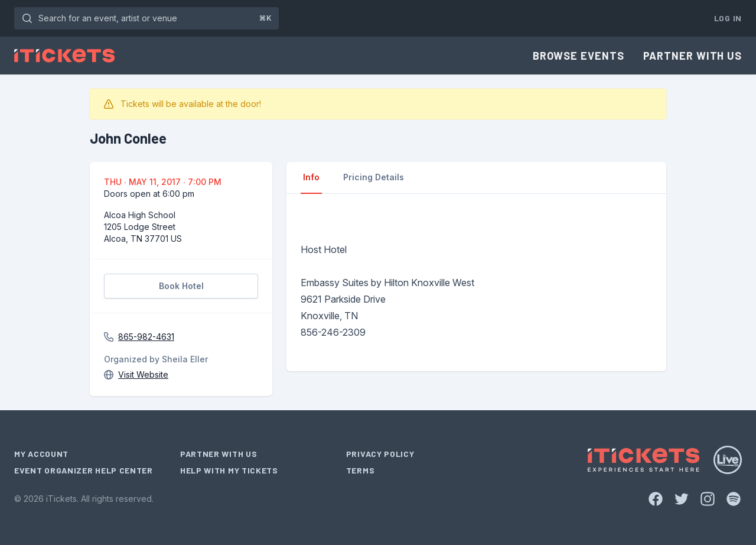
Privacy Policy (380, 454)
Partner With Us (693, 56)
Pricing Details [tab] (374, 177)
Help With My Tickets (229, 470)
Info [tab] (311, 177)
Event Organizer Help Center (84, 470)
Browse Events (579, 56)
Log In (728, 18)
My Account (41, 454)
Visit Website (143, 374)
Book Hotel (181, 286)
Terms (361, 470)
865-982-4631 (146, 337)
